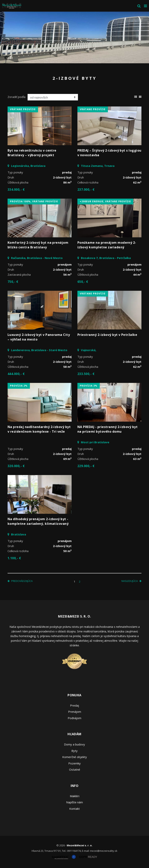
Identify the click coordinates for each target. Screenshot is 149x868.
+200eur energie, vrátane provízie (105, 201)
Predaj (74, 705)
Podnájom (74, 718)
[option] (74, 37)
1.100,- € (14, 558)
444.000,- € (16, 374)
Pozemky (74, 763)
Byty (74, 751)
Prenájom (75, 712)
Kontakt (74, 809)
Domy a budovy (74, 744)
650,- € (83, 282)
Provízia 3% (89, 386)
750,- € (13, 282)
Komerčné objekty (75, 757)
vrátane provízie (23, 109)
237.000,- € (86, 190)
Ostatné (75, 769)
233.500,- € (86, 374)
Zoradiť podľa (16, 97)
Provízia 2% (19, 386)
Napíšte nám (74, 802)
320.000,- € (16, 466)
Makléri (75, 796)
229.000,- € (86, 466)
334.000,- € (16, 190)
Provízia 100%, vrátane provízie (34, 201)
